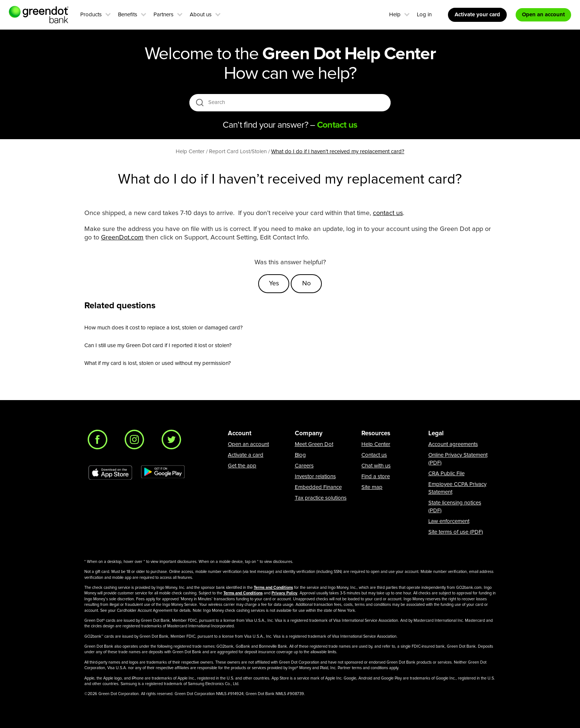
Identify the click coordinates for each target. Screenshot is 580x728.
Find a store (376, 477)
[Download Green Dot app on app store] (110, 473)
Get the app (242, 466)
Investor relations (315, 477)
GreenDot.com (122, 238)
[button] (108, 14)
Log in (424, 15)
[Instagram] (136, 442)
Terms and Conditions (273, 588)
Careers (304, 466)
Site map (372, 487)
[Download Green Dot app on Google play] (163, 473)
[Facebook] (100, 442)
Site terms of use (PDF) (456, 532)
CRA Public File (446, 474)
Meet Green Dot (314, 444)
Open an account (248, 444)
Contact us (374, 455)
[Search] (291, 103)
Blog (300, 455)
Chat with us (376, 466)
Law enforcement (449, 521)
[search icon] (200, 102)
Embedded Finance (318, 487)
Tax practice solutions (321, 498)
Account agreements (453, 444)
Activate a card (246, 455)
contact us (388, 213)
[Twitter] (173, 442)
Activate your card (477, 15)
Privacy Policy (284, 593)
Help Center (376, 444)
